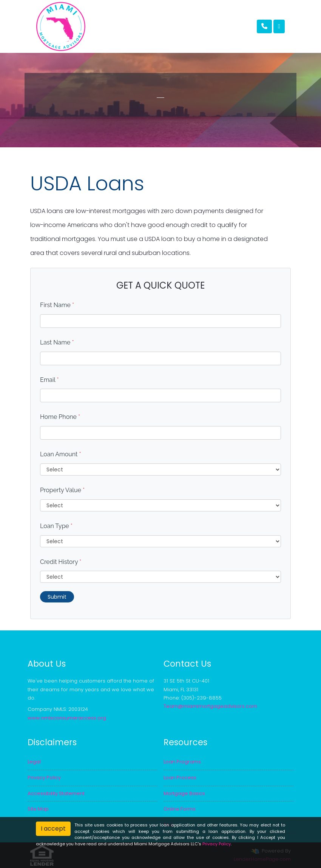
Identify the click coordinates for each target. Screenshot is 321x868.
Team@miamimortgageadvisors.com (210, 706)
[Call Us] (264, 26)
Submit (57, 597)
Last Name (57, 342)
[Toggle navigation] (279, 26)
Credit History (61, 562)
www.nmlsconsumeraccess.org (67, 718)
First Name (57, 305)
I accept (53, 829)
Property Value (62, 490)
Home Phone (60, 417)
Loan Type (56, 526)
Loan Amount (61, 454)
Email (49, 380)
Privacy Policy (217, 844)
